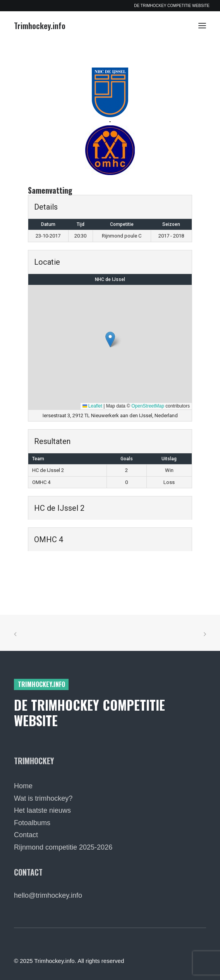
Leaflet (92, 406)
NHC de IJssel (110, 279)
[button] (202, 26)
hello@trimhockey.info (48, 895)
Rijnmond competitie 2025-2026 (63, 847)
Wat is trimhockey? (43, 798)
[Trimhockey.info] (40, 26)
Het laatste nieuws (42, 810)
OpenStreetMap (148, 406)
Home (23, 786)
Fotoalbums (32, 823)
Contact (26, 835)
